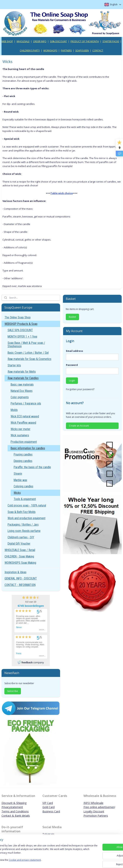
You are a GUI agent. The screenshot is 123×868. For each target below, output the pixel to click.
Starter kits (14, 365)
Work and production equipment (27, 518)
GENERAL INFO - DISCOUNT (21, 578)
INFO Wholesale (93, 803)
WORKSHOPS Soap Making (20, 563)
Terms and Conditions (15, 811)
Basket (72, 317)
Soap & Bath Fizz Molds (22, 512)
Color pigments (20, 397)
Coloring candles (23, 486)
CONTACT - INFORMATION (20, 585)
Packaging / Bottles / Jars (23, 525)
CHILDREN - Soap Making (19, 556)
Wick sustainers (20, 435)
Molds (14, 410)
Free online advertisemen (99, 807)
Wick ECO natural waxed (25, 416)
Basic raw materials (22, 385)
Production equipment (24, 442)
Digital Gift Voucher (19, 544)
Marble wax (20, 480)
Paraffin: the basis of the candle (32, 467)
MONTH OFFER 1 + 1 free (22, 337)
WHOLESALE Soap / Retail (20, 550)
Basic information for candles (28, 448)
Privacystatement (12, 807)
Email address (75, 351)
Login (72, 381)
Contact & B (9, 816)
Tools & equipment (25, 499)
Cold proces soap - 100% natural (27, 505)
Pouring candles (23, 454)
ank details (23, 816)
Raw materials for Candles (23, 378)
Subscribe (13, 691)
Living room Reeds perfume (24, 531)
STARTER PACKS (111, 41)
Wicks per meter (21, 429)
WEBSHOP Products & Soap (21, 324)
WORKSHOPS (50, 51)
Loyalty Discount (94, 811)
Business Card (51, 811)
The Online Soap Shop (18, 317)
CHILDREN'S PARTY (30, 51)
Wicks (17, 493)
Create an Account (79, 426)
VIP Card (48, 803)
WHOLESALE (23, 41)
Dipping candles (23, 461)
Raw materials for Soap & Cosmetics (29, 359)
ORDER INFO (40, 41)
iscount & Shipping (15, 803)
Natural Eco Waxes (22, 391)
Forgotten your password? (80, 389)
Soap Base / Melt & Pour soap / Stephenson (26, 345)
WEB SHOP (7, 41)
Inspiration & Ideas (15, 572)
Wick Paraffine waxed (23, 423)
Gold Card (48, 807)
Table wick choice (62, 193)
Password (72, 365)
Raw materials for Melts (22, 372)
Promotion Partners (96, 816)
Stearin (18, 474)
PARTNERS (66, 51)
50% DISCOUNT (58, 41)
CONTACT (98, 51)
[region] (36, 851)
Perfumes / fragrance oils (26, 403)
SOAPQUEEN (82, 51)
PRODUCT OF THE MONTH (85, 41)
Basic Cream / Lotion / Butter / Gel (28, 353)
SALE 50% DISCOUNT (20, 330)
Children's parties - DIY (21, 537)
